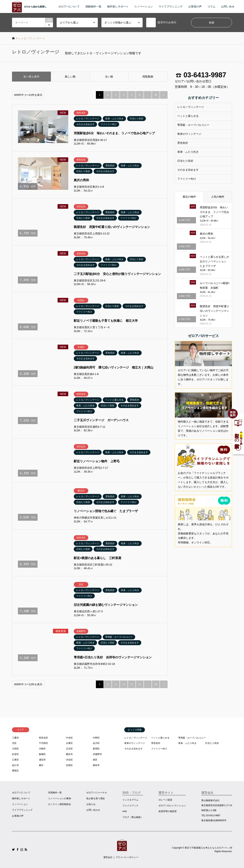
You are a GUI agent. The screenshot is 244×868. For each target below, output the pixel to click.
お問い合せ (228, 6)
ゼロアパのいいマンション (172, 806)
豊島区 (15, 771)
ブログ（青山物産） (133, 817)
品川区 (96, 743)
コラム (211, 6)
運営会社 (108, 857)
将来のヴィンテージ (189, 134)
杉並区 (15, 754)
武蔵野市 (97, 754)
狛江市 (15, 765)
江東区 (15, 760)
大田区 (15, 749)
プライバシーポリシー (127, 857)
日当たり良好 (185, 161)
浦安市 (42, 760)
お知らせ (91, 804)
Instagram (22, 849)
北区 (14, 743)
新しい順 (70, 77)
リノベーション (144, 6)
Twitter (13, 849)
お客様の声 (195, 6)
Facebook (18, 849)
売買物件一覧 (55, 793)
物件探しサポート (118, 6)
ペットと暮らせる (188, 116)
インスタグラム (130, 800)
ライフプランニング (171, 6)
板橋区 (42, 754)
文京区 (69, 749)
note (125, 811)
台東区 (69, 743)
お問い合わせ (93, 810)
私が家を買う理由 (96, 798)
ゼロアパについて (69, 6)
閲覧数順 (148, 77)
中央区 (69, 738)
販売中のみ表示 (161, 23)
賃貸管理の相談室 (168, 811)
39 (156, 95)
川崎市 (42, 749)
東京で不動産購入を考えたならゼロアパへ (206, 848)
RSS (26, 849)
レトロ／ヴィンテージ (191, 107)
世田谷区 (43, 738)
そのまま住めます (188, 170)
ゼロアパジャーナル (97, 793)
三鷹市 (15, 738)
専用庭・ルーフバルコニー (193, 125)
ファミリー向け (187, 179)
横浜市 (69, 754)
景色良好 (183, 143)
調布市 (96, 765)
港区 (95, 760)
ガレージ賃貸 (165, 800)
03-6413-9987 (205, 75)
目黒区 (69, 765)
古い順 (109, 77)
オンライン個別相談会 (59, 804)
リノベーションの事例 (59, 798)
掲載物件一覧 (93, 6)
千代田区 (43, 743)
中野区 (96, 738)
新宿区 (96, 749)
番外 (41, 765)
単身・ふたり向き (188, 152)
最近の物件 (189, 197)
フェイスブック (130, 806)
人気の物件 (218, 197)
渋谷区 (69, 760)
